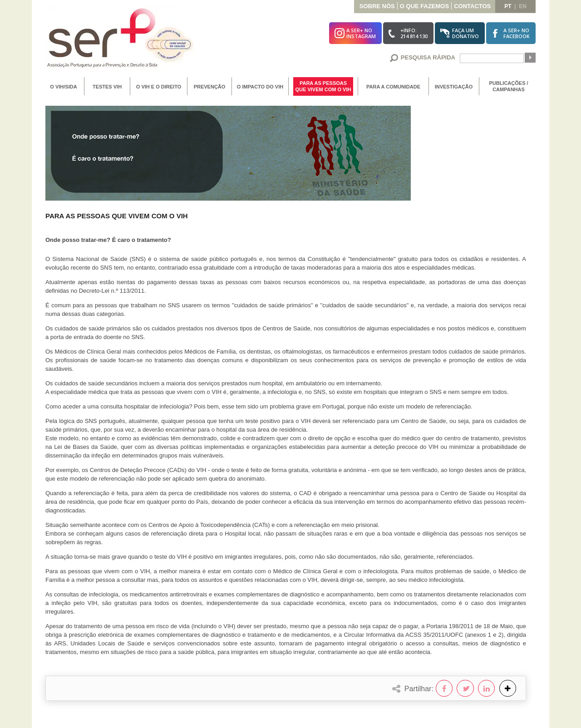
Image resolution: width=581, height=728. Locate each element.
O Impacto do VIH (260, 87)
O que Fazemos (424, 6)
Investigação (454, 87)
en (523, 6)
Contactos (472, 6)
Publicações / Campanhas (508, 86)
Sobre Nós (377, 6)
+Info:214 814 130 (414, 33)
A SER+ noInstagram (361, 33)
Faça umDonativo (465, 33)
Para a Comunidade (393, 87)
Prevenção (210, 87)
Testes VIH (107, 87)
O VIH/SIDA (63, 87)
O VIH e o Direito (159, 87)
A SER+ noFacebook (517, 33)
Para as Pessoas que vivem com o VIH (323, 86)
